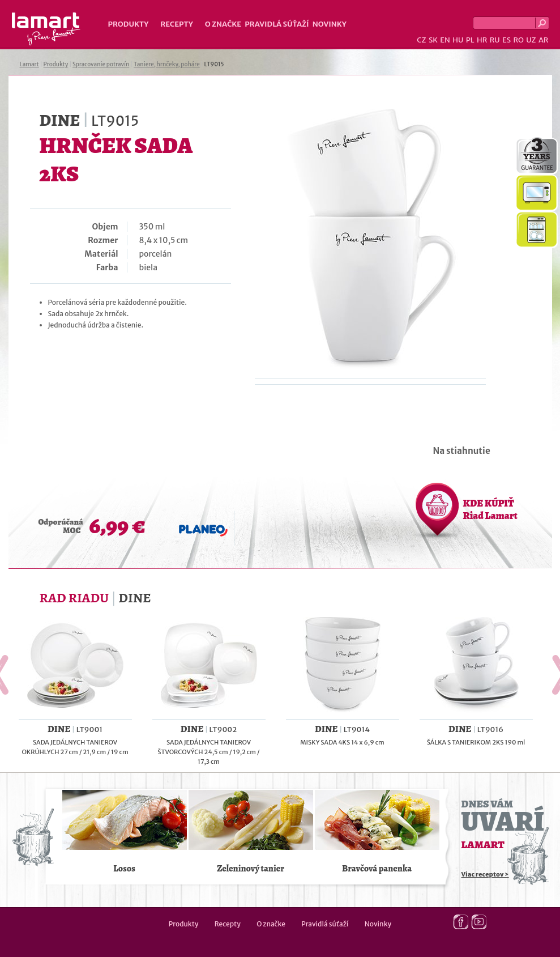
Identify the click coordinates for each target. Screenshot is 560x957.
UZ (531, 40)
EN (445, 40)
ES (506, 40)
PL (470, 40)
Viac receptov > (485, 874)
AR (544, 40)
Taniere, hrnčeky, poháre (167, 64)
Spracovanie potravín (101, 64)
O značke (223, 24)
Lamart (46, 29)
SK (433, 40)
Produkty (129, 24)
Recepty (176, 24)
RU (495, 40)
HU (458, 40)
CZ (421, 40)
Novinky (330, 24)
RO (518, 40)
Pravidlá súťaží (277, 24)
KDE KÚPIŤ (490, 509)
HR (482, 40)
